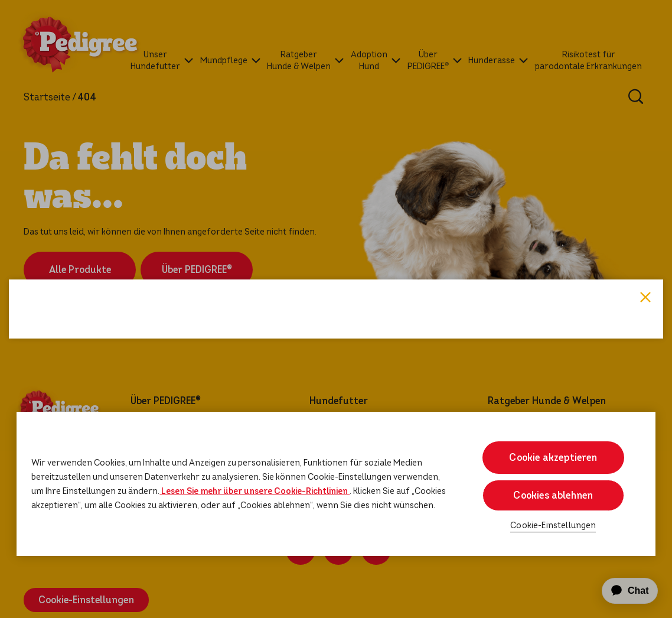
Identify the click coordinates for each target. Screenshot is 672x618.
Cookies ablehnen (553, 495)
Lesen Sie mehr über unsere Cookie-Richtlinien (255, 491)
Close (645, 142)
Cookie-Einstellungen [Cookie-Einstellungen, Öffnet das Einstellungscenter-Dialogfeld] (553, 526)
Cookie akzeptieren (553, 458)
